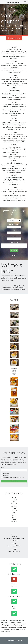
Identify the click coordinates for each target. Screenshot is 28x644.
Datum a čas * (14, 218)
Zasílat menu (6, 473)
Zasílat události (6, 475)
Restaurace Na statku (13, 2)
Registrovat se (14, 481)
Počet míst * (14, 236)
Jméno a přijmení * (14, 224)
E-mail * (14, 230)
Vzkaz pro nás (14, 242)
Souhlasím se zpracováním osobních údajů (13, 477)
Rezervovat (14, 250)
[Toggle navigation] (25, 2)
